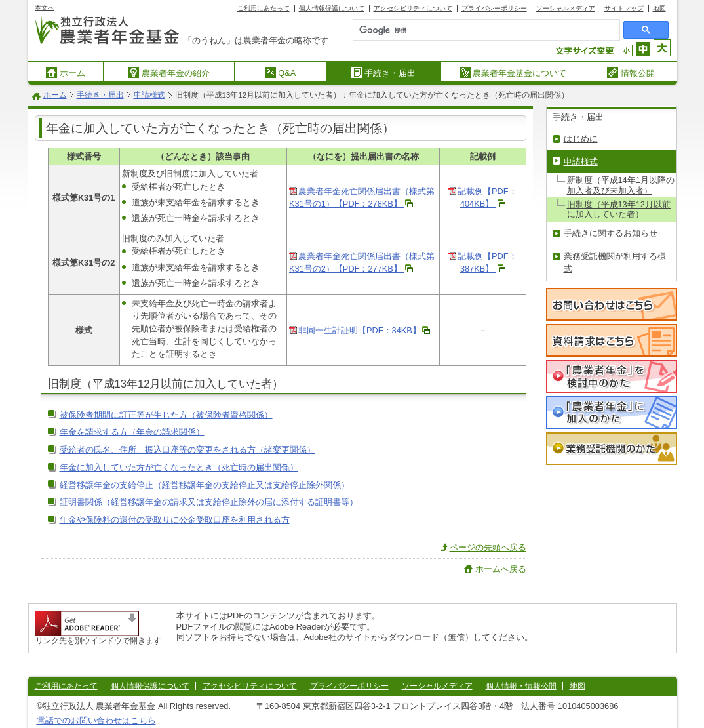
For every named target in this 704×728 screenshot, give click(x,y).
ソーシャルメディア (566, 8)
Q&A (281, 72)
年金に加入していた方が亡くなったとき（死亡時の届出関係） (179, 467)
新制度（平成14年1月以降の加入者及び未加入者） (621, 185)
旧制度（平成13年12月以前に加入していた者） (619, 209)
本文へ (45, 8)
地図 (659, 8)
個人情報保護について (332, 8)
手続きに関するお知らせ (611, 233)
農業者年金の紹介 (169, 72)
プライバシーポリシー (494, 8)
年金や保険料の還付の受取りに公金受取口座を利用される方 (175, 520)
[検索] (458, 30)
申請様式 (149, 95)
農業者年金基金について (513, 72)
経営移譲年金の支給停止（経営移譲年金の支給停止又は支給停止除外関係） (205, 485)
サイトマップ (624, 8)
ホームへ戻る (501, 569)
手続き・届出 (384, 72)
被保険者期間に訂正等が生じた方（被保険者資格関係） (166, 415)
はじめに (581, 139)
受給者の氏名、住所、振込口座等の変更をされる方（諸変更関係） (187, 450)
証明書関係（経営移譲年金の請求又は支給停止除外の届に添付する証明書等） (209, 502)
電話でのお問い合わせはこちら (96, 720)
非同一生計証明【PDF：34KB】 (360, 330)
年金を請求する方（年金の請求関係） (132, 432)
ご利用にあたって (264, 8)
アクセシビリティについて (413, 8)
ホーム (66, 72)
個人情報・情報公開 (521, 686)
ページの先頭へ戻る (488, 547)
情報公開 (631, 72)
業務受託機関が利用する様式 (615, 262)
